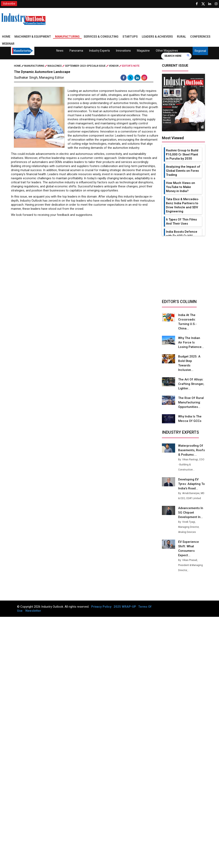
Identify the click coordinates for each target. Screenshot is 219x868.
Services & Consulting (101, 37)
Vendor (114, 66)
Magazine (143, 51)
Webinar (8, 44)
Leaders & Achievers (157, 37)
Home (6, 37)
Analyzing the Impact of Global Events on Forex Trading (183, 171)
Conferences (200, 37)
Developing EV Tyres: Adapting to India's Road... (190, 484)
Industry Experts (100, 51)
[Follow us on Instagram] (216, 4)
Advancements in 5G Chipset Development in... (191, 513)
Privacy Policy (101, 607)
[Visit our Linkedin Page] (210, 4)
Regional (200, 51)
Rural (182, 37)
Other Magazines (167, 51)
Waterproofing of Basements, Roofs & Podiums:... (191, 450)
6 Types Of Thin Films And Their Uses (181, 222)
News (60, 51)
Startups (130, 37)
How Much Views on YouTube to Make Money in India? (181, 187)
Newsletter (33, 611)
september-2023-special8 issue (85, 66)
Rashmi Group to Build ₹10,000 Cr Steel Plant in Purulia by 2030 (182, 154)
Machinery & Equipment (33, 37)
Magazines (55, 66)
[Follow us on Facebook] (197, 4)
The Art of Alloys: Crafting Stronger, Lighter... (191, 384)
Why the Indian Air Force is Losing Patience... (191, 342)
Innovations (123, 51)
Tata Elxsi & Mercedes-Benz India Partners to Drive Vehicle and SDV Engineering (183, 205)
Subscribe (9, 4)
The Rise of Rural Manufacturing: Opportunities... (191, 402)
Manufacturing (67, 37)
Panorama (76, 51)
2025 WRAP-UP (125, 607)
